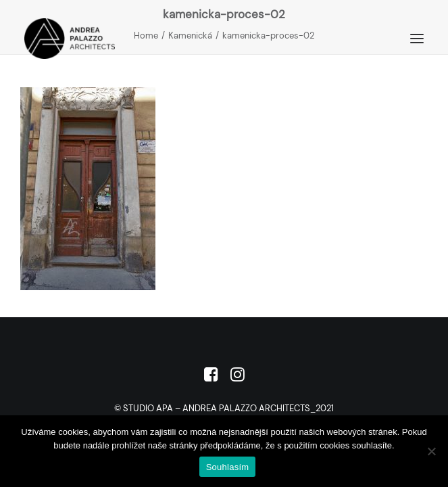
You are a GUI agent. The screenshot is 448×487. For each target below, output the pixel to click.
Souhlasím (228, 467)
